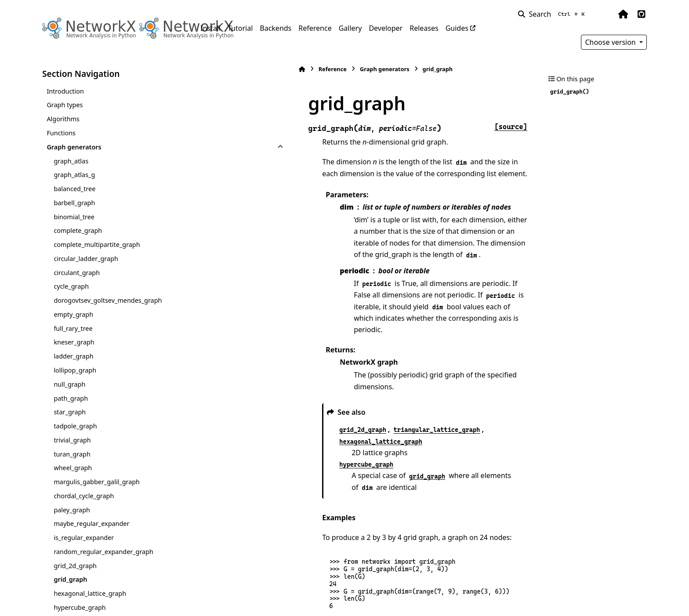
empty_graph (73, 314)
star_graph (70, 412)
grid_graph (70, 579)
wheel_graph (73, 468)
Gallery (350, 28)
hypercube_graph (80, 607)
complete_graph (78, 230)
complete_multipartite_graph (97, 245)
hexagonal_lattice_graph (90, 593)
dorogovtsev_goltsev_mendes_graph (108, 300)
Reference (315, 28)
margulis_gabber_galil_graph (97, 482)
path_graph (71, 398)
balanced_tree (74, 189)
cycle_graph (71, 286)
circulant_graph (77, 273)
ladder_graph (73, 356)
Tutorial (240, 28)
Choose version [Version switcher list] (611, 42)
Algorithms (63, 119)
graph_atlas (71, 161)
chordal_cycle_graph (84, 496)
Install (210, 28)
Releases (424, 28)
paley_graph (72, 510)
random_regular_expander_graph (103, 552)
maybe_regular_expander (91, 524)
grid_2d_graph (75, 566)
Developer (386, 28)
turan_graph (72, 454)
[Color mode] (605, 14)
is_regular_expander (84, 538)
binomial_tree (74, 217)
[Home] (205, 69)
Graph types (65, 105)
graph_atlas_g (74, 175)
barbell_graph (74, 203)
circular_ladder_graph (86, 259)
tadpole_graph (75, 426)
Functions (61, 133)
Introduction (65, 91)
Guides (457, 28)
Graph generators (74, 147)
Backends (276, 28)
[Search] (553, 14)
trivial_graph (72, 440)
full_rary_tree (73, 328)
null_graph (69, 384)
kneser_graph (74, 342)
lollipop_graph (75, 370)
